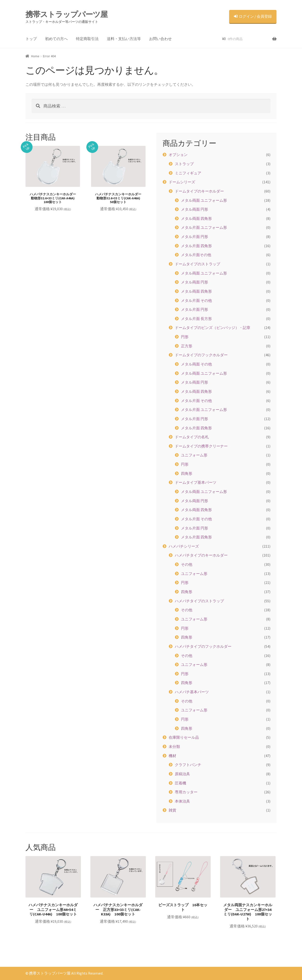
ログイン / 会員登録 (253, 16)
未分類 (174, 746)
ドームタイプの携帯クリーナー (201, 446)
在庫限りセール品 (184, 737)
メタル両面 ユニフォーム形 (204, 200)
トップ (31, 39)
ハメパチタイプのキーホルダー (201, 555)
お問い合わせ (160, 39)
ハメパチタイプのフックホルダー (203, 646)
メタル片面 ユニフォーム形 (204, 227)
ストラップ (184, 164)
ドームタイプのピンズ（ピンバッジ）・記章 (213, 328)
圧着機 (180, 783)
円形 (185, 337)
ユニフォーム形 (194, 455)
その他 (187, 564)
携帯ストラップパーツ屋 (67, 14)
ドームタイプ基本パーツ (196, 482)
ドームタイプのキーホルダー (199, 191)
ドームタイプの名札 (192, 437)
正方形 (187, 346)
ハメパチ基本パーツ (192, 692)
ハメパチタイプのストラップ (199, 601)
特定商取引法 (87, 39)
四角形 (187, 473)
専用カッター (186, 792)
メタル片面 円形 (195, 237)
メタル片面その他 (196, 255)
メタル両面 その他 (196, 364)
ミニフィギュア (188, 173)
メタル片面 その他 (196, 300)
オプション (178, 155)
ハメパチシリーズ (184, 546)
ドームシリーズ (182, 182)
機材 (172, 756)
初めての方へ (56, 39)
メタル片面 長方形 (196, 319)
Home (35, 56)
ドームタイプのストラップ (197, 264)
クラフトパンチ (188, 765)
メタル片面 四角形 (196, 246)
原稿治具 (182, 774)
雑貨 (172, 810)
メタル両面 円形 (195, 209)
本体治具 (182, 801)
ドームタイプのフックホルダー (201, 355)
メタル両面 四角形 (196, 218)
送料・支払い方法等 (124, 39)
